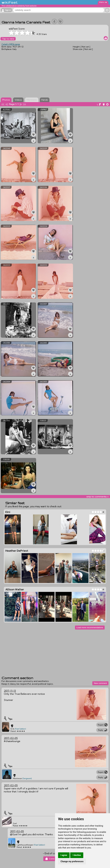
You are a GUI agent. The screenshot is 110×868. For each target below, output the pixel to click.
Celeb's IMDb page (11, 44)
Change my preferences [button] (72, 861)
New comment (100, 683)
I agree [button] (64, 855)
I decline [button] (77, 855)
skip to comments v (97, 497)
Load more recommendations (90, 627)
